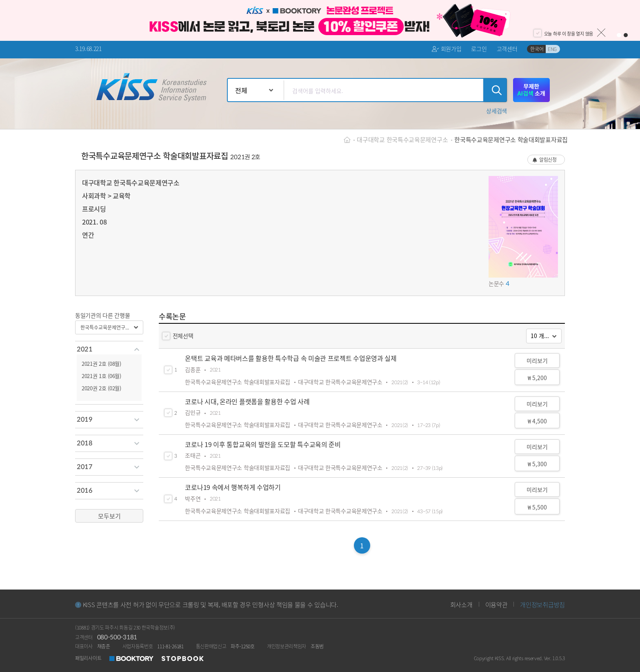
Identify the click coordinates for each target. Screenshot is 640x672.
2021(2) (400, 382)
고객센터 (507, 49)
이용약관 (497, 604)
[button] (497, 111)
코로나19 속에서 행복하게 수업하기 (233, 487)
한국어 (537, 49)
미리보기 (537, 360)
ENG (552, 49)
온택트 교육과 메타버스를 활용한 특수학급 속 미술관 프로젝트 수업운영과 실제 (291, 358)
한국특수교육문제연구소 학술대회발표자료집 (511, 139)
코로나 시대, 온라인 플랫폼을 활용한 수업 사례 (247, 401)
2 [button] (626, 35)
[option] (320, 20)
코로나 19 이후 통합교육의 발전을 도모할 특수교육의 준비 (263, 444)
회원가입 (447, 49)
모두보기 (109, 516)
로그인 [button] (479, 49)
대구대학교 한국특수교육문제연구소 (402, 139)
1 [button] (619, 35)
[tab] (109, 349)
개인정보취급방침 (542, 604)
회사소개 (461, 604)
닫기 (601, 33)
